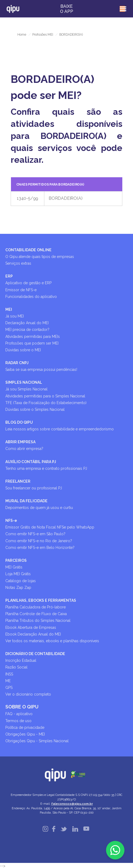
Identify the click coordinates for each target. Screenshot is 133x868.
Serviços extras (18, 263)
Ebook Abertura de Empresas (31, 627)
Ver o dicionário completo (28, 694)
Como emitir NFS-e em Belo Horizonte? (40, 548)
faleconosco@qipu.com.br (72, 804)
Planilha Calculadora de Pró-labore (36, 607)
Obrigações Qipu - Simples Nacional (37, 741)
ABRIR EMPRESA (20, 442)
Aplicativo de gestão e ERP (28, 283)
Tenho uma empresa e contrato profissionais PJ (46, 468)
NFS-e (11, 520)
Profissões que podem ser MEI (32, 343)
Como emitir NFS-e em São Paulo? (35, 534)
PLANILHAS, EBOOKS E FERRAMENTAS (41, 600)
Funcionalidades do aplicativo (31, 297)
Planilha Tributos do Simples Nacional (38, 620)
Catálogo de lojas (21, 581)
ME (8, 681)
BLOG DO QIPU (19, 422)
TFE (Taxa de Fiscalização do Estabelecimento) (46, 403)
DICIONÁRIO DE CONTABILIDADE (35, 654)
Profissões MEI (43, 35)
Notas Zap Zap (18, 588)
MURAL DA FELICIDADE (26, 501)
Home (22, 35)
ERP (9, 276)
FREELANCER (18, 481)
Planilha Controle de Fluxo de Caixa (36, 614)
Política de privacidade (25, 727)
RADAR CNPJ (17, 363)
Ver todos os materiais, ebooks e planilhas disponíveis (52, 641)
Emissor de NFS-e (21, 290)
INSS (9, 674)
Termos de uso (18, 721)
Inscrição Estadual (21, 660)
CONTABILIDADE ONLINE (28, 250)
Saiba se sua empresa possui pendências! (41, 370)
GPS (9, 688)
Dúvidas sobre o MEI (23, 350)
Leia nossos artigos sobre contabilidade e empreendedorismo (60, 429)
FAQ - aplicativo (19, 714)
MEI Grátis (14, 567)
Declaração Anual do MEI (27, 323)
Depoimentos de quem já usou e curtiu (39, 508)
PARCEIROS (16, 560)
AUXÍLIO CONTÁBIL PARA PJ (31, 462)
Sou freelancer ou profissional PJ (34, 488)
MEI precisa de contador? (27, 330)
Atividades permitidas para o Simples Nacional (45, 396)
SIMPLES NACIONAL (24, 382)
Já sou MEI (15, 316)
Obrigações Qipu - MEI (25, 734)
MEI (9, 309)
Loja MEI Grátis (18, 574)
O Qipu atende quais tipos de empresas (40, 257)
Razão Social (16, 667)
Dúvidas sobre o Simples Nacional (35, 409)
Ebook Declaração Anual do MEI (33, 634)
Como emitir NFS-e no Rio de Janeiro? (39, 541)
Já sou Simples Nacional (26, 389)
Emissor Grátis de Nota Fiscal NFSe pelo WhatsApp (50, 527)
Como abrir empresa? (24, 449)
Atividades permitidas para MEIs (33, 337)
